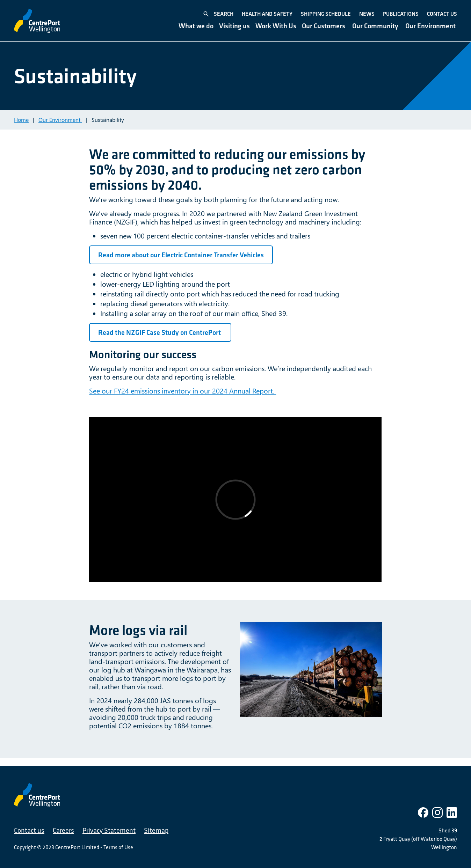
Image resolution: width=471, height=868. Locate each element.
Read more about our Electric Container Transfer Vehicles (181, 255)
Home (21, 120)
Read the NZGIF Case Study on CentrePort (160, 332)
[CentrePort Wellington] (37, 21)
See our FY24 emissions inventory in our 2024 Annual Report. (183, 391)
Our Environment (60, 120)
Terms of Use (118, 847)
